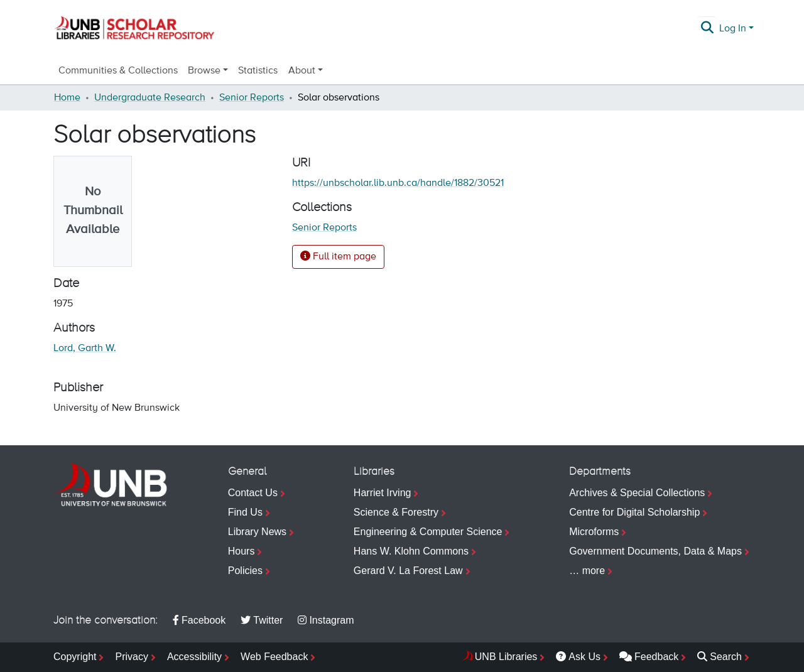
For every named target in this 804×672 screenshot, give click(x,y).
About (302, 71)
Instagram (326, 620)
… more (587, 571)
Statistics (258, 71)
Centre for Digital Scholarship (634, 512)
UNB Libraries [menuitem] (506, 657)
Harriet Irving (383, 493)
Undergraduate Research (150, 98)
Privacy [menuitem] (131, 657)
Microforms (594, 532)
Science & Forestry (396, 512)
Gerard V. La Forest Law (408, 571)
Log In (733, 29)
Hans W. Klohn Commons (411, 551)
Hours (242, 551)
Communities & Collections (118, 71)
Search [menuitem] (720, 657)
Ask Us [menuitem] (578, 657)
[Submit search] (708, 29)
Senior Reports (252, 98)
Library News (257, 532)
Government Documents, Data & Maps (655, 551)
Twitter (262, 620)
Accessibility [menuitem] (194, 657)
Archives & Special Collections (637, 493)
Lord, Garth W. (85, 349)
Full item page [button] (338, 256)
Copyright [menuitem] (75, 657)
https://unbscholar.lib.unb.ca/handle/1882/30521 (398, 183)
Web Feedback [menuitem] (274, 657)
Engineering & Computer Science (428, 532)
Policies (245, 571)
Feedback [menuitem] (649, 657)
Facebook (199, 620)
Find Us (245, 512)
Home (67, 98)
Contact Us (253, 493)
